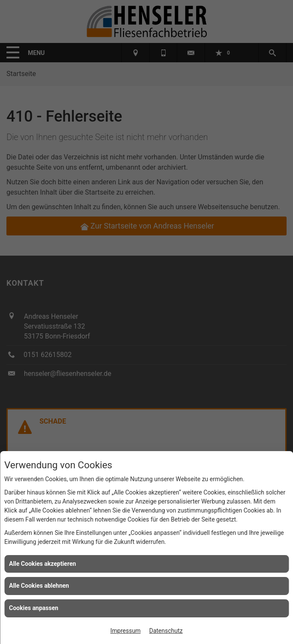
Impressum (125, 631)
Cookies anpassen (34, 608)
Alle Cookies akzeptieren (42, 564)
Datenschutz (166, 631)
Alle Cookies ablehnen (39, 586)
